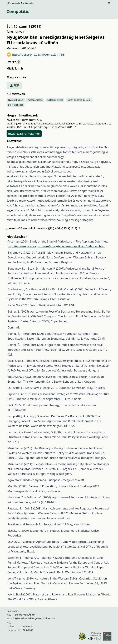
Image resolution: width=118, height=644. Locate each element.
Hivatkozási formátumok (24, 134)
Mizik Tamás (15, 68)
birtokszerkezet (55, 100)
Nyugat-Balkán (16, 100)
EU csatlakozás (16, 105)
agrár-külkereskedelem (79, 100)
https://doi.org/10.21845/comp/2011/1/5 (36, 55)
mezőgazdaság (35, 100)
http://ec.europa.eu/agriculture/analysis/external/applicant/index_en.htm (56, 246)
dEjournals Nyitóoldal (20, 3)
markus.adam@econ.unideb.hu (37, 618)
